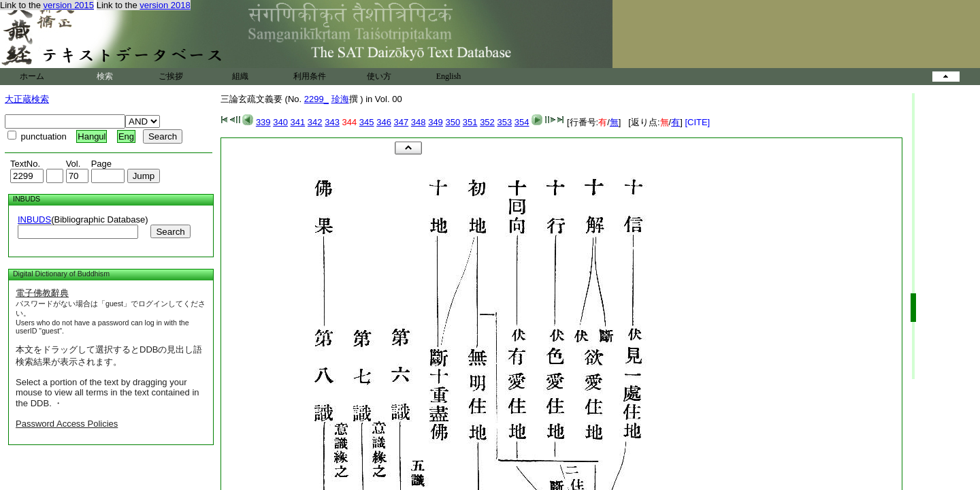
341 (298, 122)
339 (263, 122)
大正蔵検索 (27, 99)
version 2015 (69, 5)
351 (470, 122)
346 (384, 122)
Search (170, 232)
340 (280, 122)
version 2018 (165, 5)
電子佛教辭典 (42, 293)
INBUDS (34, 219)
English (449, 76)
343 (332, 122)
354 (522, 122)
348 (419, 122)
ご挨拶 (171, 76)
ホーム (32, 76)
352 (487, 122)
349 (436, 122)
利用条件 (310, 76)
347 (402, 122)
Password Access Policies (67, 424)
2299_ (316, 99)
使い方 (379, 76)
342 (315, 122)
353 (504, 122)
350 (453, 122)
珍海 (340, 99)
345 (367, 122)
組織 (240, 76)
